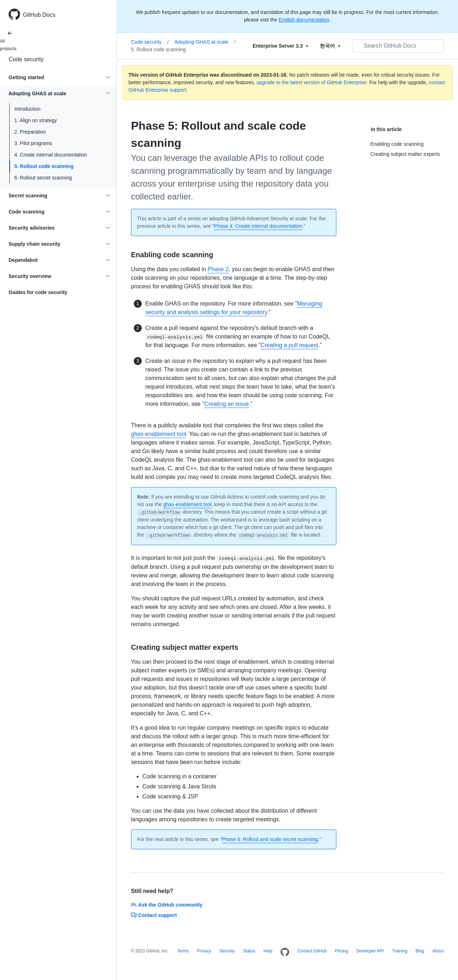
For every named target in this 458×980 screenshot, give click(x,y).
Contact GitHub (312, 951)
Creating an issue (227, 404)
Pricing (342, 951)
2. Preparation (30, 132)
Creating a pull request (289, 345)
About (438, 951)
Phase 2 (218, 269)
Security (227, 951)
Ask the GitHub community (167, 905)
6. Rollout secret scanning (43, 178)
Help (268, 951)
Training (399, 951)
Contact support (154, 915)
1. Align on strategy (36, 120)
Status (249, 951)
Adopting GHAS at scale (205, 42)
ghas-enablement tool (159, 434)
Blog (420, 951)
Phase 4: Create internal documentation (258, 226)
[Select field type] (281, 46)
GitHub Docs (39, 15)
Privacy (204, 951)
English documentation (304, 20)
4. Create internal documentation (51, 155)
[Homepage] (285, 952)
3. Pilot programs (33, 143)
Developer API (370, 951)
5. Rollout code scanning (44, 166)
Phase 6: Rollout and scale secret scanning (270, 839)
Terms (183, 951)
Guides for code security (38, 292)
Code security (26, 59)
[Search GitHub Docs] (398, 46)
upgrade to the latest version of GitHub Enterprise (311, 82)
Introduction (27, 109)
